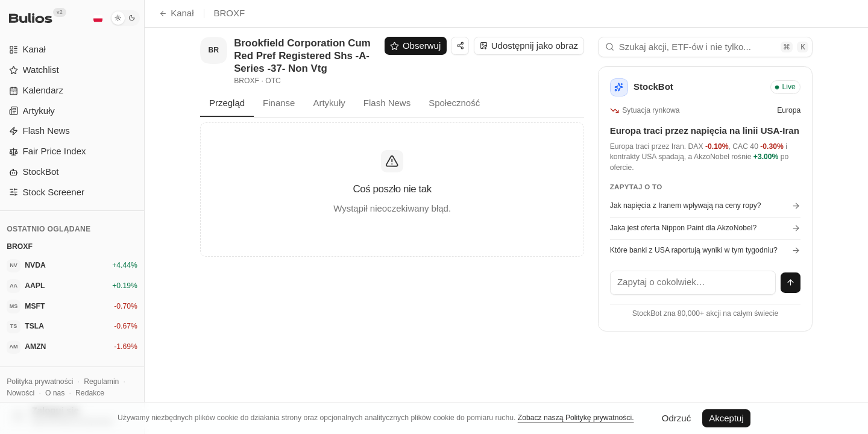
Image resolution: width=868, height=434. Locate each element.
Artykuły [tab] (329, 103)
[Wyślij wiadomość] (791, 283)
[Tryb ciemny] (125, 18)
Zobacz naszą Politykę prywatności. (576, 418)
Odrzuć (676, 418)
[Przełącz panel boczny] (144, 217)
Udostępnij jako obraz (529, 46)
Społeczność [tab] (454, 103)
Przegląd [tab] (227, 103)
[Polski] (98, 18)
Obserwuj (415, 46)
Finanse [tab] (279, 103)
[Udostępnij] (460, 46)
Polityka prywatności (40, 382)
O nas (55, 393)
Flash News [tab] (387, 103)
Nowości (20, 393)
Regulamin (101, 382)
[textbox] (693, 283)
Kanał (176, 13)
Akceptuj (726, 418)
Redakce (90, 393)
